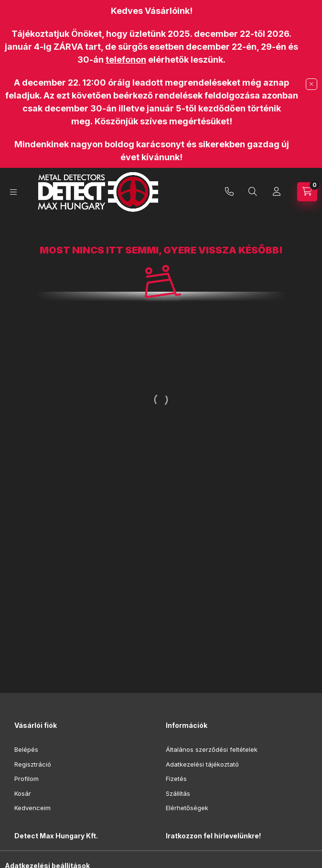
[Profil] (277, 192)
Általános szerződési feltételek (212, 749)
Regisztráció (33, 764)
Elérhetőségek (187, 808)
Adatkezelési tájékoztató (202, 764)
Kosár (23, 793)
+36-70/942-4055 (229, 192)
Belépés (26, 749)
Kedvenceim (32, 808)
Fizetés (176, 779)
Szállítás (178, 793)
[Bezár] (311, 84)
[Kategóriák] (13, 192)
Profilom (27, 779)
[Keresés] (253, 192)
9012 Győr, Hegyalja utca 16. (67, 859)
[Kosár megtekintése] (307, 192)
